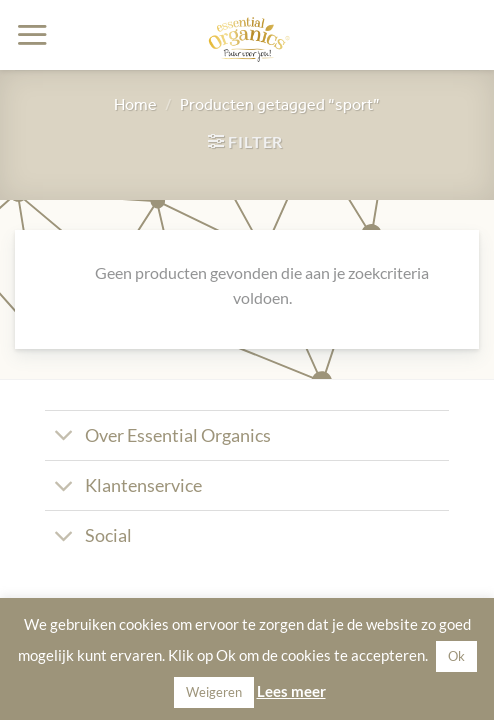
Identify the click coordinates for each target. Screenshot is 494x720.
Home (135, 104)
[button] (32, 34)
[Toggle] (64, 437)
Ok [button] (456, 656)
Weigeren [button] (214, 692)
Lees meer (291, 691)
